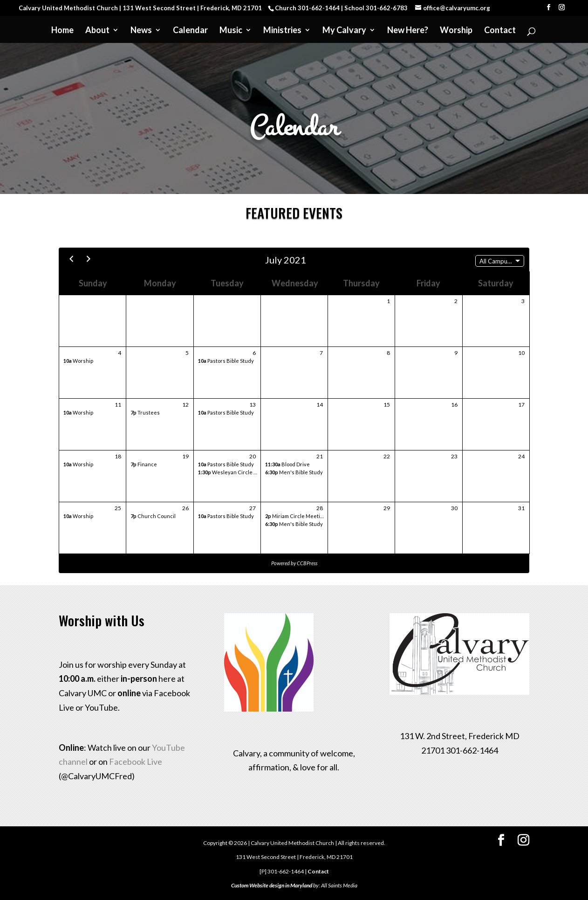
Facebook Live (136, 762)
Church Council (153, 516)
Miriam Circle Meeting (296, 516)
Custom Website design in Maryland (272, 885)
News (141, 31)
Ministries (282, 31)
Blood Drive (287, 464)
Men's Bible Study (294, 472)
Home (62, 31)
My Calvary (344, 31)
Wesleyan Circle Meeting (236, 472)
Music (231, 31)
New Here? (408, 31)
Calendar (190, 31)
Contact (500, 31)
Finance (144, 464)
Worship (456, 31)
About (97, 31)
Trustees (145, 412)
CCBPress (307, 563)
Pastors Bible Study (226, 361)
